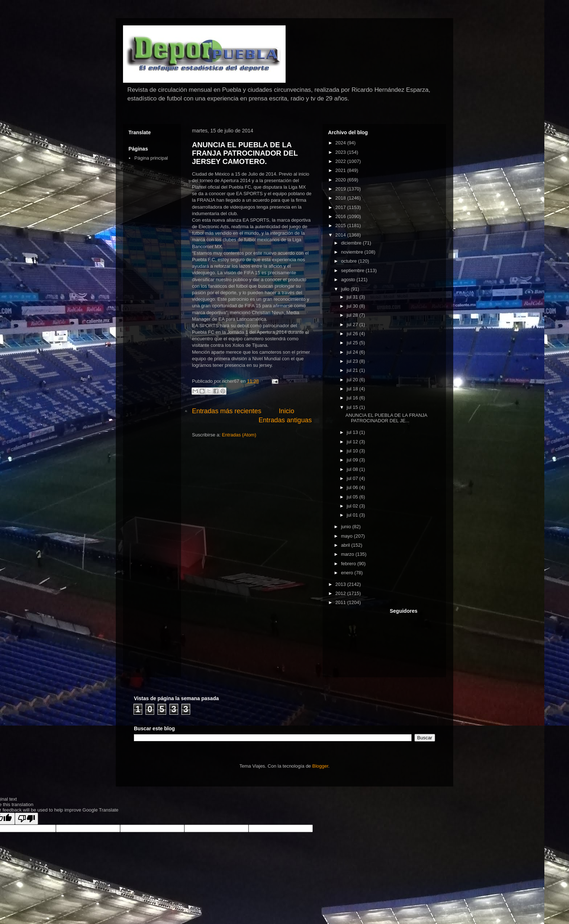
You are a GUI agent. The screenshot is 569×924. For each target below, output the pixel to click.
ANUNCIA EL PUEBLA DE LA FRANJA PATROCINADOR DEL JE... (386, 418)
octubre (350, 261)
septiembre (353, 270)
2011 (341, 602)
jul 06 (353, 487)
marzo (348, 554)
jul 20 (353, 380)
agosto (349, 280)
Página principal (151, 158)
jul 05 (353, 497)
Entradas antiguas (285, 420)
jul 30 (353, 306)
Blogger (320, 766)
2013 (341, 584)
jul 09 (353, 460)
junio (347, 527)
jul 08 (353, 469)
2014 (341, 235)
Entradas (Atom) (239, 435)
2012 (341, 593)
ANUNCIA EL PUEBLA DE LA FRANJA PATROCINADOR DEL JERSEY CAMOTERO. (245, 153)
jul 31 (353, 297)
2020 (341, 180)
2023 (341, 152)
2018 (341, 198)
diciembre (352, 243)
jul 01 (353, 515)
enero (348, 573)
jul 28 (353, 315)
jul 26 (353, 334)
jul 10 (353, 451)
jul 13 (353, 432)
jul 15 (353, 407)
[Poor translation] (26, 819)
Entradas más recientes (227, 411)
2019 (341, 189)
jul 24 (353, 352)
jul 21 (353, 370)
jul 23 (353, 361)
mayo (347, 536)
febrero (349, 564)
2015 (341, 225)
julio (346, 289)
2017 (341, 207)
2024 (341, 143)
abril (346, 545)
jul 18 (353, 389)
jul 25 (353, 343)
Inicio (286, 411)
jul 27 (353, 325)
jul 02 (353, 506)
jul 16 (353, 398)
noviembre (353, 252)
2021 (341, 170)
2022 (341, 161)
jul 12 (353, 442)
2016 (341, 216)
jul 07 (353, 478)
